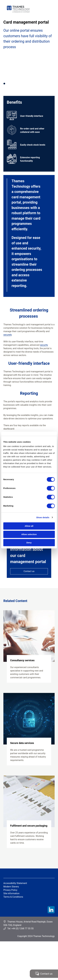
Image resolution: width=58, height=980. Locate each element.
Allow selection (29, 534)
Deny (29, 543)
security (44, 345)
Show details (43, 517)
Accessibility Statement (15, 883)
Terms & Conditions (13, 897)
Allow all (29, 526)
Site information (11, 893)
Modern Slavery (11, 887)
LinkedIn (51, 910)
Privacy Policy (10, 890)
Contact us (29, 571)
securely (7, 335)
